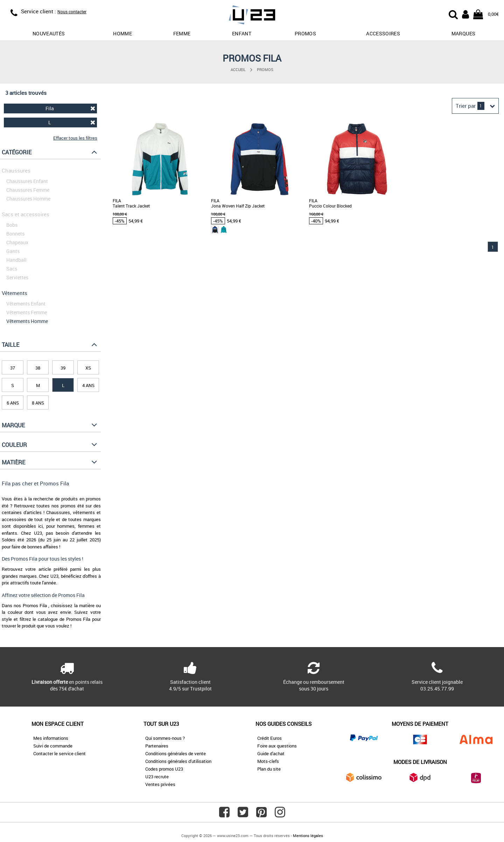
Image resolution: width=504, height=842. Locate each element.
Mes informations (51, 738)
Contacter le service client (59, 753)
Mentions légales (308, 836)
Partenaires (157, 746)
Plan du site (269, 769)
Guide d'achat (271, 753)
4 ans (88, 385)
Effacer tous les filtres (75, 138)
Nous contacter (72, 12)
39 (63, 368)
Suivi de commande (53, 746)
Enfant (242, 33)
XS (88, 368)
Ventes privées (160, 784)
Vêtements (15, 293)
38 (38, 368)
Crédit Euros (269, 738)
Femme (182, 33)
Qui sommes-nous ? (165, 738)
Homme (122, 33)
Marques (463, 33)
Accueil (238, 69)
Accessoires (383, 33)
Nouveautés (49, 33)
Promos (265, 69)
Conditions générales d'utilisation (178, 761)
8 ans (38, 403)
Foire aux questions (277, 746)
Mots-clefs (268, 761)
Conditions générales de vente (176, 753)
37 (13, 368)
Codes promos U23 (164, 769)
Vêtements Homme (27, 321)
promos (305, 33)
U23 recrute (157, 777)
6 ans (13, 403)
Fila (70, 108)
